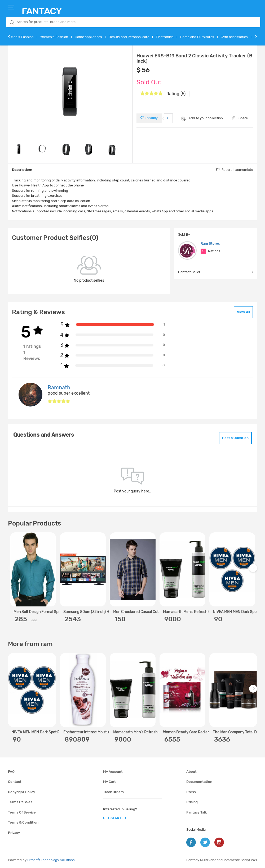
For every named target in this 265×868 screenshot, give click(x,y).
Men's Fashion (22, 37)
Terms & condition (23, 822)
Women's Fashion (54, 37)
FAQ (11, 772)
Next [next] (254, 571)
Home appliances (88, 37)
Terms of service (22, 812)
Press (191, 792)
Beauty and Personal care (129, 37)
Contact (15, 782)
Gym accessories (234, 37)
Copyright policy (21, 792)
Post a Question (235, 438)
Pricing (192, 802)
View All (243, 312)
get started (114, 818)
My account (113, 772)
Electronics (165, 37)
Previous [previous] (13, 571)
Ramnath (59, 387)
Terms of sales (20, 802)
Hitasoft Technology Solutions (51, 860)
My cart (109, 782)
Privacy (14, 833)
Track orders (113, 792)
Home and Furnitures (197, 37)
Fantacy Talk (196, 812)
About (191, 772)
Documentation (199, 782)
